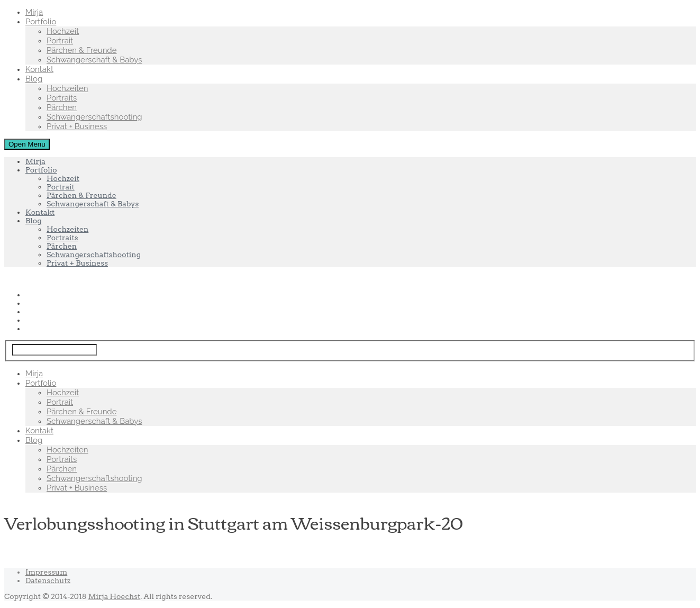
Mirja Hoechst (115, 596)
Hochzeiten (67, 88)
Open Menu (27, 144)
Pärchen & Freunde (82, 50)
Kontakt (39, 69)
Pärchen (62, 107)
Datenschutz (48, 580)
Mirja (34, 12)
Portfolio (41, 22)
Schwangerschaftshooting (94, 117)
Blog (34, 79)
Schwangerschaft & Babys (94, 60)
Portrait (60, 41)
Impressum (46, 572)
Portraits (62, 98)
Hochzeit (63, 31)
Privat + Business (77, 126)
